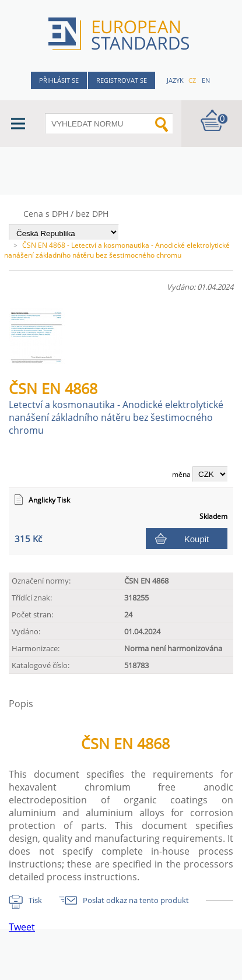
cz (192, 80)
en (206, 80)
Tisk (35, 900)
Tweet (22, 927)
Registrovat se (122, 80)
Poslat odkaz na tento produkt (136, 900)
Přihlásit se (59, 80)
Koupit (197, 539)
